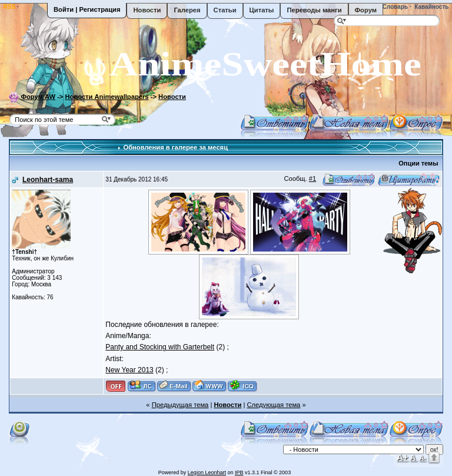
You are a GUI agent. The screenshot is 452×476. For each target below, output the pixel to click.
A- (423, 458)
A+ (403, 457)
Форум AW (38, 97)
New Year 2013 (129, 370)
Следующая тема (273, 405)
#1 (313, 178)
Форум (366, 10)
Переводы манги (314, 10)
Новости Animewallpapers (107, 97)
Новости (147, 10)
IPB (239, 472)
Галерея (187, 10)
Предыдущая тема (180, 405)
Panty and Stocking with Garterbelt (160, 347)
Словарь (394, 7)
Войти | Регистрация (87, 9)
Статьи (225, 10)
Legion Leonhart (207, 472)
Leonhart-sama (48, 180)
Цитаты (262, 10)
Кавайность (431, 7)
